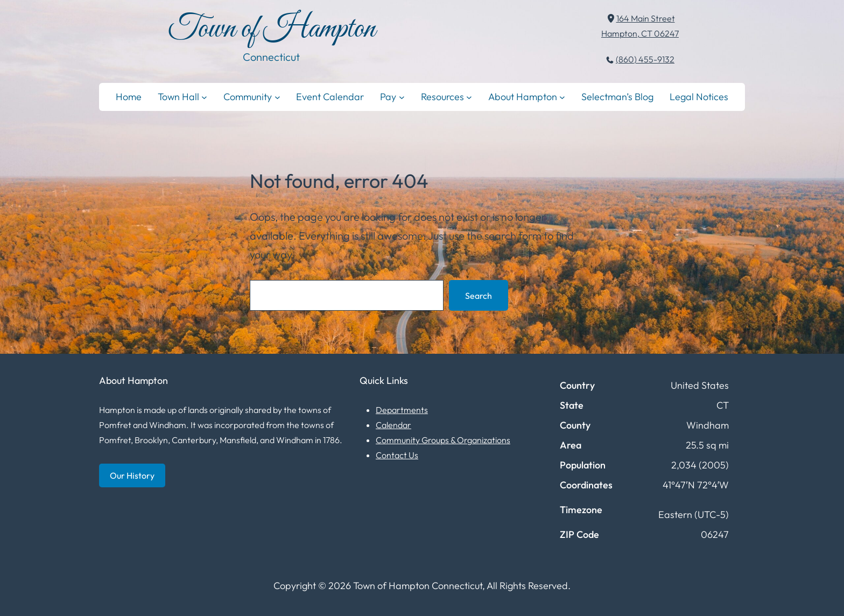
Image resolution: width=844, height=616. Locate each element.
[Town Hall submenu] (204, 97)
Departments (402, 410)
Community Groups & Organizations (443, 440)
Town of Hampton (272, 29)
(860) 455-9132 (645, 59)
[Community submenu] (277, 97)
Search (479, 296)
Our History (132, 475)
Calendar (393, 425)
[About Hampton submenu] (562, 97)
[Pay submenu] (402, 97)
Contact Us (397, 455)
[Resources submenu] (469, 97)
